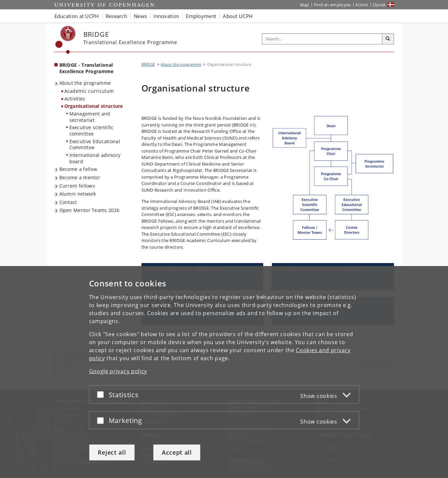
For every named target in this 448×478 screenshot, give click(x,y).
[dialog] (224, 372)
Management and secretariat (90, 117)
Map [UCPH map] (305, 5)
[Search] (388, 39)
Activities (75, 99)
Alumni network (78, 194)
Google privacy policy (118, 371)
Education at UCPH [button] (77, 16)
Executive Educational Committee (95, 145)
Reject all (112, 452)
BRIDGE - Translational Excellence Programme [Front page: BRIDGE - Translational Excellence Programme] (87, 68)
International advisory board (95, 158)
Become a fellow (78, 169)
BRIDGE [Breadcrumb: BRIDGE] (148, 64)
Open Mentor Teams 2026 (90, 210)
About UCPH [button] (238, 16)
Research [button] (116, 16)
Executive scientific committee (92, 131)
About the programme (85, 83)
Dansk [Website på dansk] (379, 5)
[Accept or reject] (102, 394)
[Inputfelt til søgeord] (322, 39)
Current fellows (77, 186)
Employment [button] (201, 16)
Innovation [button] (166, 16)
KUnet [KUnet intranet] (362, 5)
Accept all (177, 452)
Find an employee (332, 5)
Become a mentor (80, 177)
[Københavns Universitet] (66, 40)
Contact (68, 202)
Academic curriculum (89, 91)
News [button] (140, 16)
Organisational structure (94, 106)
